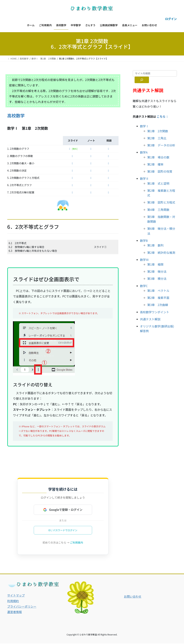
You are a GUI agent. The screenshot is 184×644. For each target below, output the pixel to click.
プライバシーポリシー (22, 607)
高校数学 (16, 115)
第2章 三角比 (157, 138)
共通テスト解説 (150, 319)
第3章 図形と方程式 (161, 202)
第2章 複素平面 (158, 298)
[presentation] (26, 248)
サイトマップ (16, 596)
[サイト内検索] (142, 80)
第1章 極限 (155, 264)
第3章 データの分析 (161, 145)
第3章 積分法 (157, 279)
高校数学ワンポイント (155, 312)
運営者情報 (15, 612)
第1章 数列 (155, 245)
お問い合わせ (133, 597)
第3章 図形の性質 (160, 171)
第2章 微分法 (157, 271)
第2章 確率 (155, 164)
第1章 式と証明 (158, 183)
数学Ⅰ (144, 126)
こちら (163, 116)
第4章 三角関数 (158, 210)
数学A (144, 152)
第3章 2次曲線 (158, 305)
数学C (144, 286)
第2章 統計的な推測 (161, 253)
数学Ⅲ (144, 260)
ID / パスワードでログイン (63, 530)
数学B (144, 240)
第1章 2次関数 (158, 131)
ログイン (171, 19)
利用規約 (13, 601)
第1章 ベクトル (158, 291)
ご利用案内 (77, 543)
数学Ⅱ (144, 178)
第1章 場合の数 (158, 157)
